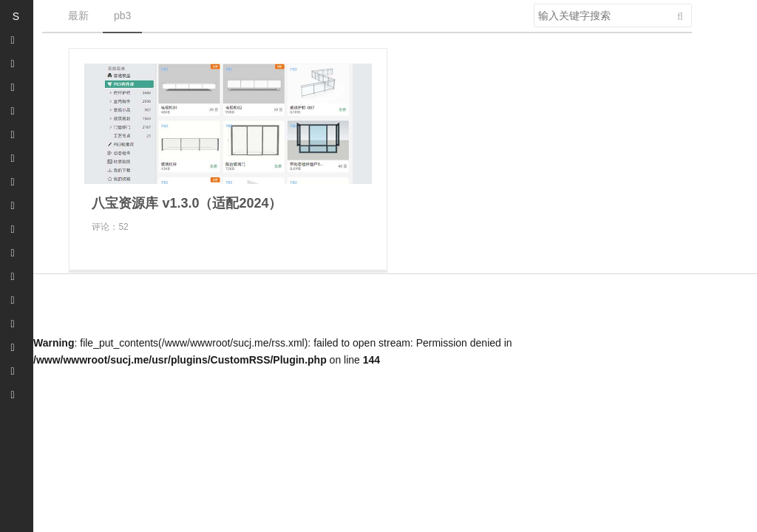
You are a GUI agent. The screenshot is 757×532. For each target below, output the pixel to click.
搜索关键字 (533, 3)
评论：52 (110, 227)
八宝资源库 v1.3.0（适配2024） (187, 203)
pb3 (122, 16)
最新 (78, 16)
